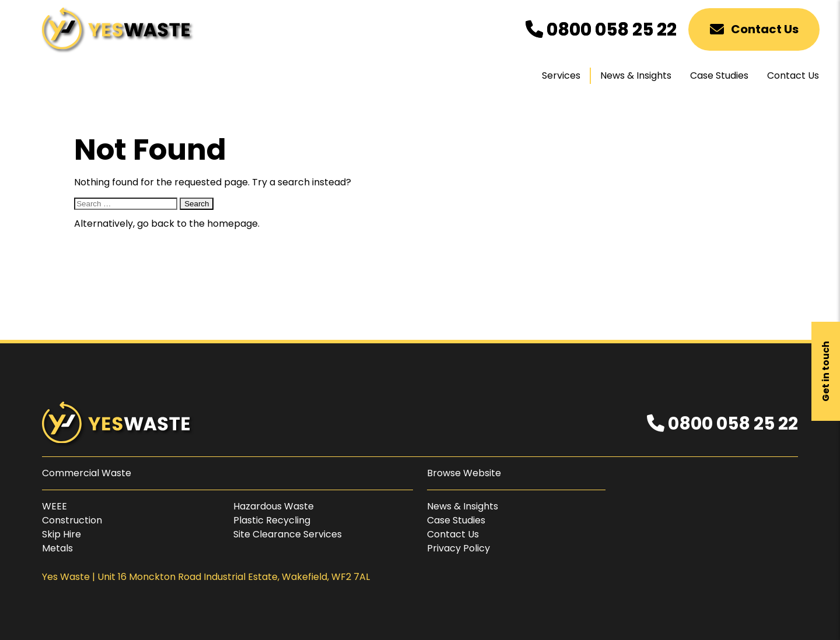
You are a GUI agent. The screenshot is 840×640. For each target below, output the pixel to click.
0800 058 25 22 (601, 30)
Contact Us (754, 29)
